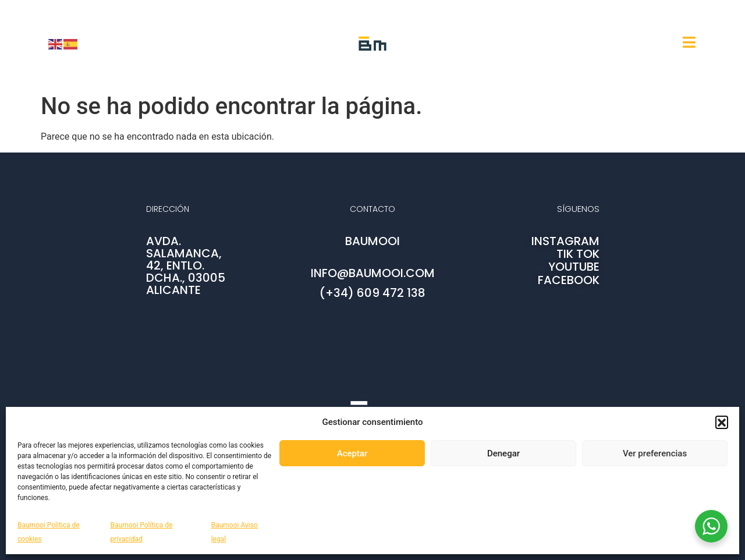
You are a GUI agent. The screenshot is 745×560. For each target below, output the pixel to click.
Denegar (503, 453)
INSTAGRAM (565, 241)
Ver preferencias (655, 453)
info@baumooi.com (373, 273)
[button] (722, 422)
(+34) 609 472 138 (372, 293)
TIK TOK (578, 254)
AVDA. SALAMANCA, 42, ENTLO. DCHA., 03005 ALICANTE (186, 265)
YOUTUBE (574, 267)
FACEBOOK (569, 280)
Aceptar (352, 453)
